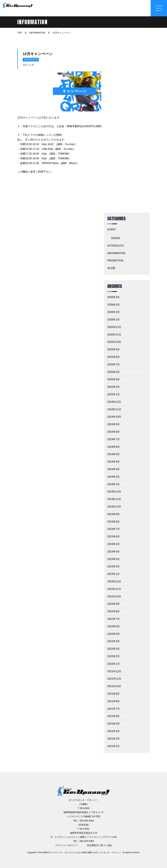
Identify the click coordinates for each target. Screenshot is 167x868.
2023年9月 (114, 514)
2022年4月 (114, 641)
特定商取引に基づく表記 (99, 845)
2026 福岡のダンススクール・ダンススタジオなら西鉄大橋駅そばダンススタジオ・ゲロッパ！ (80, 852)
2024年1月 (114, 484)
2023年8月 (114, 522)
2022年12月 (114, 581)
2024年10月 (114, 417)
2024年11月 (114, 409)
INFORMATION (31, 60)
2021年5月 (114, 724)
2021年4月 (114, 731)
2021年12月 (114, 671)
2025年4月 (114, 379)
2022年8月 (114, 611)
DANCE (116, 238)
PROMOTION (115, 261)
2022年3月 (114, 649)
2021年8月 (114, 701)
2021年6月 (114, 716)
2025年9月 (114, 349)
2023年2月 (114, 566)
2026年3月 (114, 305)
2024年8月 (114, 432)
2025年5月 (114, 372)
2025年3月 (114, 387)
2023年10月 (114, 507)
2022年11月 (114, 589)
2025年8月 (114, 357)
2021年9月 (114, 694)
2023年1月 (114, 574)
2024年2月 (114, 477)
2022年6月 (114, 626)
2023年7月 (114, 529)
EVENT (112, 230)
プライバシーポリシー (66, 845)
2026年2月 (114, 312)
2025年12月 (114, 327)
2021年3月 (114, 739)
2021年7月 (114, 709)
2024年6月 (114, 447)
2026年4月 (114, 297)
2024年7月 (114, 439)
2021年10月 (114, 686)
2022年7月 (114, 619)
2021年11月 (114, 679)
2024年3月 (114, 469)
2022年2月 (114, 656)
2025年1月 (114, 394)
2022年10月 (114, 597)
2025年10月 (114, 342)
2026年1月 (114, 320)
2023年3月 (114, 559)
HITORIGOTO (116, 246)
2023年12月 (114, 492)
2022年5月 (114, 634)
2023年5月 (114, 544)
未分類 (111, 268)
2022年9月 (114, 604)
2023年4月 (114, 552)
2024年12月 (114, 402)
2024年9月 (114, 424)
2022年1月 (114, 664)
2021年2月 (114, 746)
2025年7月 (114, 364)
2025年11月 (114, 335)
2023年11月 (114, 499)
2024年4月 (114, 462)
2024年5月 (114, 454)
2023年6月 (114, 537)
